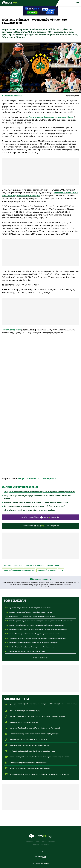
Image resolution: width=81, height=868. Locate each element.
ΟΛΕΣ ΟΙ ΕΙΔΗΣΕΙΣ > (40, 658)
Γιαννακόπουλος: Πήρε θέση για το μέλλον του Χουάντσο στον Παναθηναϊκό (36, 502)
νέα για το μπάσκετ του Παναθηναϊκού (37, 479)
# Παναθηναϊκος (53, 566)
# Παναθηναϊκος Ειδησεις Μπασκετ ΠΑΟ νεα (19, 570)
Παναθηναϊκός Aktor (11, 330)
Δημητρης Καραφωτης (13, 96)
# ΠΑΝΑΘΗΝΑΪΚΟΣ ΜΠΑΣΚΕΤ (47, 570)
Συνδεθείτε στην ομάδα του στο (40, 517)
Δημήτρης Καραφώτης (43, 579)
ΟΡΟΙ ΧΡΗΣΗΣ (45, 845)
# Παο (61, 570)
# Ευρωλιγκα (7, 566)
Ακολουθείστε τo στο (40, 526)
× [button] (57, 7)
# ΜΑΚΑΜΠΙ (18, 566)
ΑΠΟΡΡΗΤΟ (36, 845)
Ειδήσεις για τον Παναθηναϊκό (20, 487)
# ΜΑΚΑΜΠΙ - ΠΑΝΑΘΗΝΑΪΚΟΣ (35, 566)
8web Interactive (45, 863)
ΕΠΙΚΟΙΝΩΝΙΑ (30, 842)
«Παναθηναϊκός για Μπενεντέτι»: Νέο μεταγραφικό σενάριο (30, 510)
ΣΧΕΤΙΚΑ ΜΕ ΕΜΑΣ (41, 842)
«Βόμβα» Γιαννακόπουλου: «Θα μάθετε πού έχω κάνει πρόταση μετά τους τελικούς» (40, 492)
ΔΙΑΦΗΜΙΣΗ (51, 842)
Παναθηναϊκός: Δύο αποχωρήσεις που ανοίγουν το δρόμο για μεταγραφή (35, 506)
